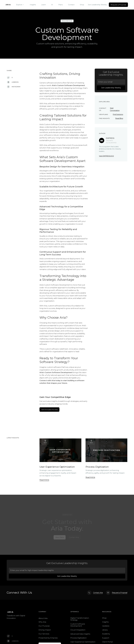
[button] (20, 5)
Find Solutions (118, 114)
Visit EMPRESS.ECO (106, 156)
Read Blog (119, 118)
